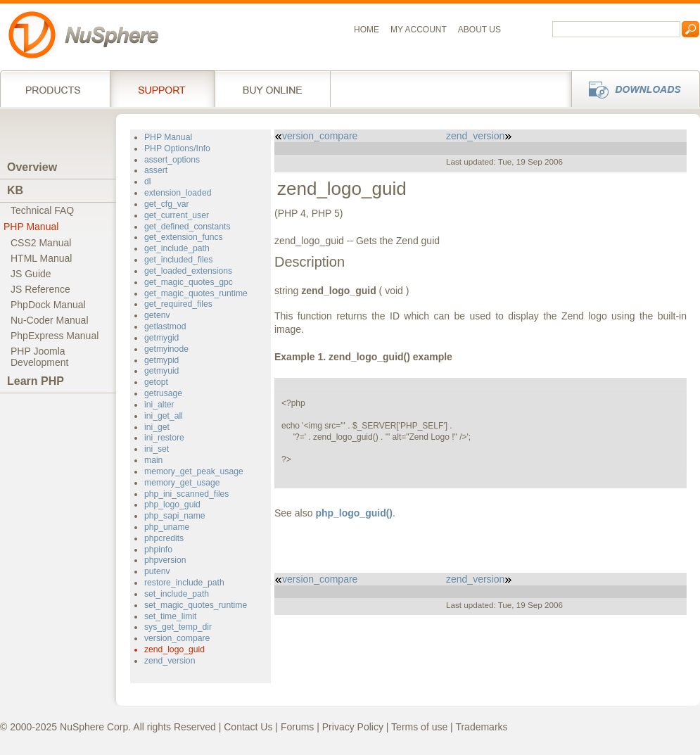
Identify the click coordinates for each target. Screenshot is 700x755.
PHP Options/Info (177, 148)
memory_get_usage (182, 483)
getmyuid (161, 371)
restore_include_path (184, 583)
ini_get (157, 427)
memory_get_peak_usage (194, 471)
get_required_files (178, 304)
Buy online (273, 89)
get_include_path (177, 248)
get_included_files (178, 260)
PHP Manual (31, 227)
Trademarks (481, 727)
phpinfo (158, 550)
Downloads (631, 89)
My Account (419, 30)
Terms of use (419, 727)
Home (367, 30)
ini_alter (159, 405)
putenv (157, 571)
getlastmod (165, 326)
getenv (157, 315)
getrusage (163, 393)
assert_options (172, 160)
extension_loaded (178, 193)
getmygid (161, 338)
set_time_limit (170, 616)
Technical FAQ (42, 210)
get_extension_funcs (184, 237)
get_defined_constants (187, 227)
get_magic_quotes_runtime (196, 293)
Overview (32, 167)
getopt (156, 382)
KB (15, 190)
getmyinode (166, 349)
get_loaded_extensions (188, 271)
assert (156, 170)
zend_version (170, 661)
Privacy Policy (353, 727)
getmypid (161, 360)
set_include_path (177, 594)
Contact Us (248, 727)
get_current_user (177, 215)
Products (55, 89)
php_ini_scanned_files (186, 494)
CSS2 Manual (41, 243)
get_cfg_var (167, 204)
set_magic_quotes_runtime (196, 605)
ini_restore (164, 438)
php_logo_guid (172, 505)
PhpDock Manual (48, 305)
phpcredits (164, 538)
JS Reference (40, 289)
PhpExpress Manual (55, 336)
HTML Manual (41, 258)
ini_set (157, 449)
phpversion (165, 560)
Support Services (162, 89)
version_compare (177, 638)
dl (147, 182)
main (153, 460)
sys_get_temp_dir (178, 627)
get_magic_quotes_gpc (189, 282)
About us (479, 30)
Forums (297, 727)
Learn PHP (36, 381)
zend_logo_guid (174, 649)
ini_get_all (164, 416)
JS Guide (31, 274)
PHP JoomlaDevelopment (40, 357)
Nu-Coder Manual (50, 320)
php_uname (167, 527)
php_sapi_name (175, 516)
